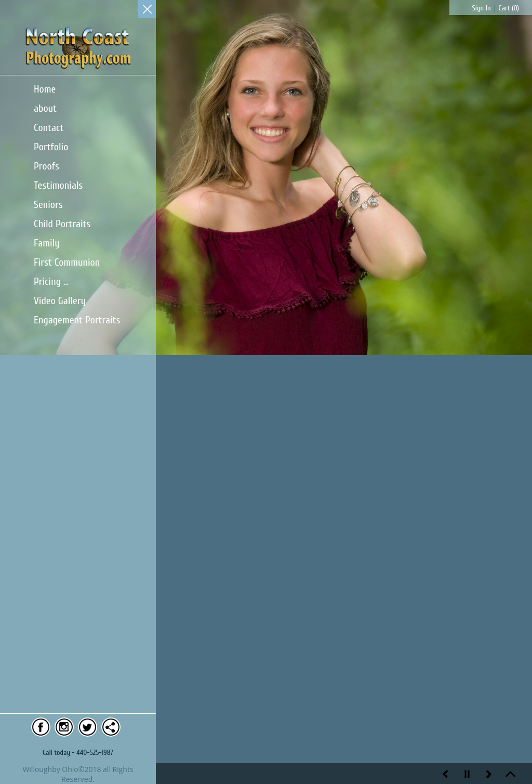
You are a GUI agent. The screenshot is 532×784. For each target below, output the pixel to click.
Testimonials (58, 185)
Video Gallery (60, 301)
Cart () (509, 8)
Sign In (482, 8)
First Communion (67, 262)
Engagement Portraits (77, 320)
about (45, 108)
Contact (49, 128)
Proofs (46, 166)
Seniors (48, 205)
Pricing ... (51, 282)
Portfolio (51, 147)
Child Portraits (62, 224)
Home (45, 89)
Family (47, 243)
